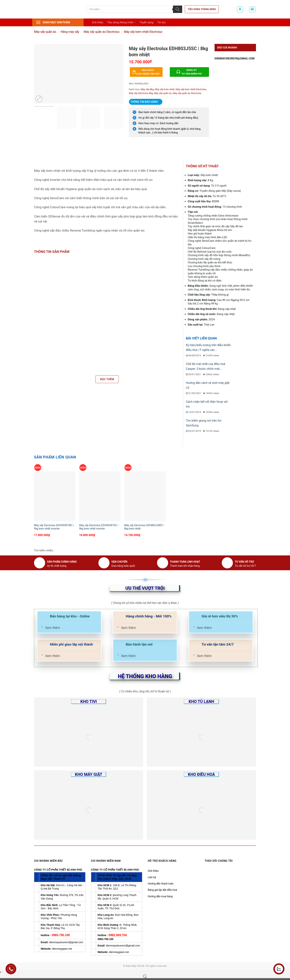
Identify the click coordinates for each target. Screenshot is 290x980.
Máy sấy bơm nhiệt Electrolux (143, 32)
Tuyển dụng (147, 22)
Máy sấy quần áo (45, 32)
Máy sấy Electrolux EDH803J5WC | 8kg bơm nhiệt (144, 527)
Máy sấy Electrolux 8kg (141, 93)
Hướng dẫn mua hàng (160, 896)
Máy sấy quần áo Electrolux (102, 32)
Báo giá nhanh (227, 48)
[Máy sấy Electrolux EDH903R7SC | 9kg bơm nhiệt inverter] (100, 496)
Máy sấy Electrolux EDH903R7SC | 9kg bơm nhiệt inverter (99, 527)
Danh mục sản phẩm (53, 22)
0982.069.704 (118, 935)
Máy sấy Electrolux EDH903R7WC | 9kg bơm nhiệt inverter (54, 527)
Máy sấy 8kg (147, 89)
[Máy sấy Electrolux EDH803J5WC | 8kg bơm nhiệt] (145, 496)
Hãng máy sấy (70, 32)
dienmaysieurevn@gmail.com (235, 58)
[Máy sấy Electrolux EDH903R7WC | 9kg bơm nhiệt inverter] (55, 496)
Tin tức (162, 22)
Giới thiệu (98, 22)
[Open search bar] (145, 976)
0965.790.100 (61, 935)
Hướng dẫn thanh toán (161, 884)
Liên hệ (152, 877)
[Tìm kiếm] (178, 9)
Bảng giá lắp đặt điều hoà (162, 890)
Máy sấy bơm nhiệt (165, 89)
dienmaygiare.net (62, 949)
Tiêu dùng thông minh (202, 9)
